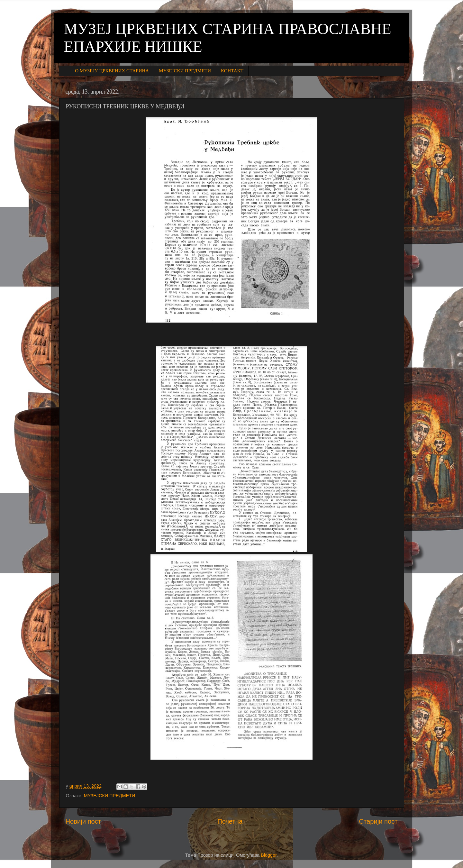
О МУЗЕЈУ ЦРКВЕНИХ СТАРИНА (112, 71)
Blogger (269, 855)
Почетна (230, 821)
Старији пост (378, 821)
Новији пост (83, 821)
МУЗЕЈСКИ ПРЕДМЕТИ (185, 71)
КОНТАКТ (232, 71)
